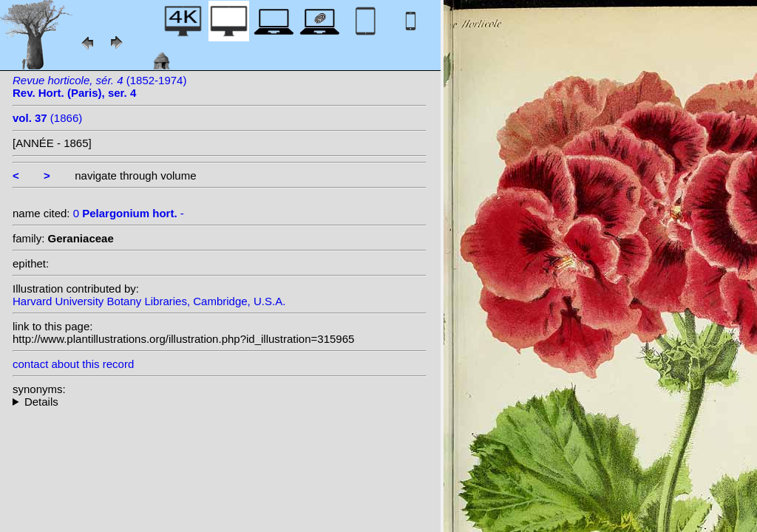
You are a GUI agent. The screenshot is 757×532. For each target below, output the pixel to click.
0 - (129, 213)
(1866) (47, 118)
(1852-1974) (99, 86)
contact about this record (73, 364)
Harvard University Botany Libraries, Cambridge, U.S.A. (149, 301)
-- (220, 402)
